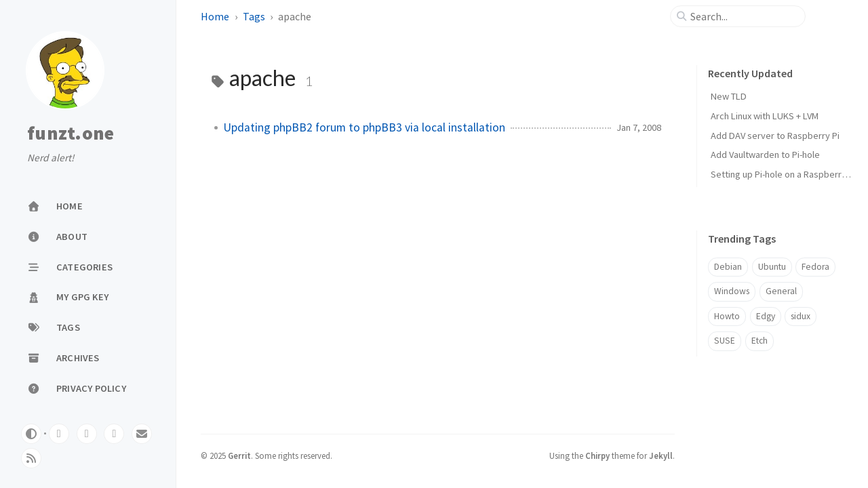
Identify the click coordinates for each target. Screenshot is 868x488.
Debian (728, 267)
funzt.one (71, 134)
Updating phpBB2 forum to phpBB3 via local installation (364, 127)
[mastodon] (114, 434)
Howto (727, 316)
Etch (759, 341)
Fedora (815, 267)
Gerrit (239, 455)
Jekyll (661, 455)
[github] (87, 434)
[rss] (31, 458)
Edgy (766, 316)
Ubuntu (772, 267)
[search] (743, 16)
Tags (254, 16)
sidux (801, 316)
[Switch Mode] (31, 434)
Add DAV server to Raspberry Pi (775, 136)
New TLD (729, 96)
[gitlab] (59, 434)
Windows (732, 291)
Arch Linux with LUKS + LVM (765, 116)
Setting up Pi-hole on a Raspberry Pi (783, 174)
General (781, 291)
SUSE (725, 341)
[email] (142, 434)
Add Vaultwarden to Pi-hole (765, 155)
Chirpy (597, 455)
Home (215, 16)
